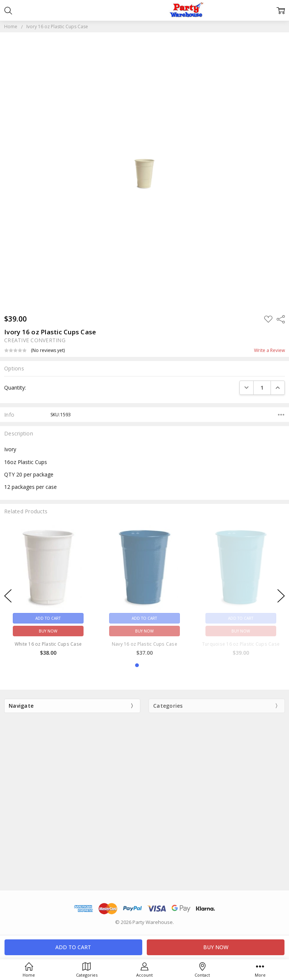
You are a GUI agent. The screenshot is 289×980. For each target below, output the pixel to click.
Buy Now (48, 631)
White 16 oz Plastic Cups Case (48, 644)
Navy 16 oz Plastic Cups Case (144, 644)
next (281, 596)
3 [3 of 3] (152, 665)
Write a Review (269, 350)
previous (8, 596)
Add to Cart (48, 618)
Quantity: (15, 388)
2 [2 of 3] (144, 665)
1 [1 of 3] (137, 665)
